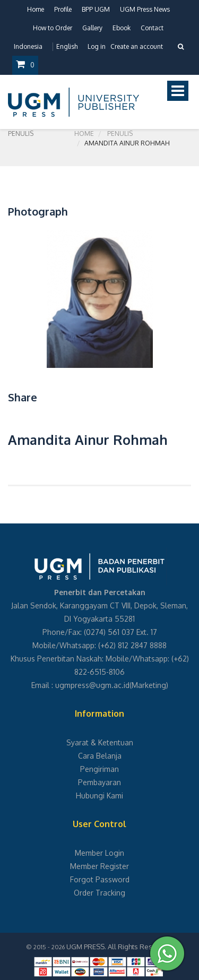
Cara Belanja (100, 756)
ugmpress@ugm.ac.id (92, 685)
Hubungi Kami (99, 796)
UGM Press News (145, 9)
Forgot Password (100, 879)
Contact (152, 28)
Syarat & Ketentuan (100, 742)
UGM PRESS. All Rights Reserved (119, 947)
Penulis (120, 134)
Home (36, 9)
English (67, 46)
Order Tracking (99, 893)
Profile (63, 9)
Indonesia (28, 46)
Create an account (137, 46)
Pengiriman (99, 769)
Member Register (99, 866)
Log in (97, 46)
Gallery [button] (92, 28)
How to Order (53, 28)
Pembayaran (99, 782)
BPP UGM (96, 9)
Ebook (122, 28)
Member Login (99, 853)
